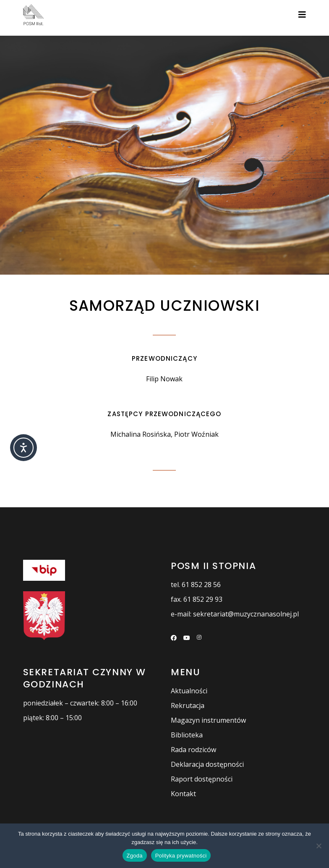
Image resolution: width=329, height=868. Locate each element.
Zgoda (135, 856)
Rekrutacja (188, 705)
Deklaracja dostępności (207, 764)
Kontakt (183, 794)
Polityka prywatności (181, 856)
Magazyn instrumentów (208, 720)
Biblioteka (187, 735)
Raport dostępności (202, 779)
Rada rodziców (193, 750)
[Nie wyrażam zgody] (319, 846)
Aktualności (189, 691)
